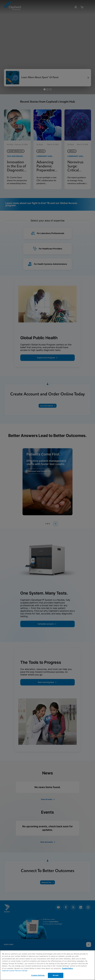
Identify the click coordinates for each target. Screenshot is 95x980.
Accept (56, 975)
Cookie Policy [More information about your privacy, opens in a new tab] (67, 968)
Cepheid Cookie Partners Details (15, 971)
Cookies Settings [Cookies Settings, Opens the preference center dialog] (38, 975)
